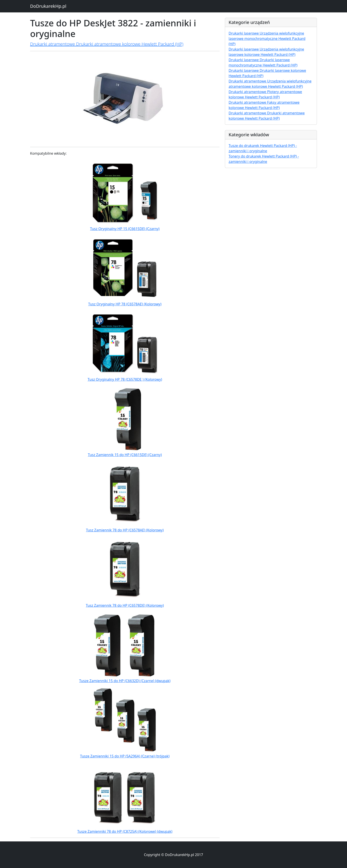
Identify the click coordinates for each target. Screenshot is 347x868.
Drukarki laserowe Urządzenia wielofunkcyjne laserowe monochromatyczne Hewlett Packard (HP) (267, 39)
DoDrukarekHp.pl (48, 6)
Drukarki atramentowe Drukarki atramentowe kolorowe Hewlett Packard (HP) (107, 44)
